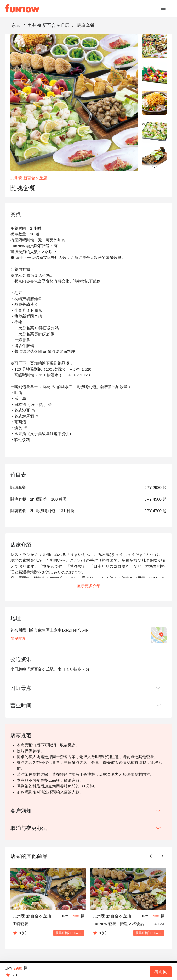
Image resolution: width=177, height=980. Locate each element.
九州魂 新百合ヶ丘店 (49, 25)
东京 (16, 25)
